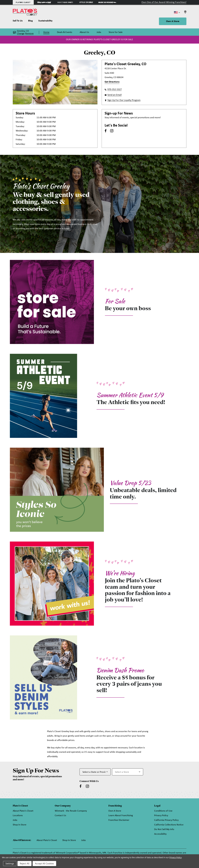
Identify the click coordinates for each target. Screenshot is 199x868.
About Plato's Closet (23, 811)
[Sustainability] (45, 21)
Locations (18, 816)
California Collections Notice (169, 825)
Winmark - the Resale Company (71, 811)
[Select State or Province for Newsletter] (95, 772)
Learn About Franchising (121, 816)
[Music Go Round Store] (107, 2)
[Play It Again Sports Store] (65, 2)
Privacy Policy (161, 816)
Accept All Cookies (44, 864)
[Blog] (30, 21)
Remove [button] (29, 34)
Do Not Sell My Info (164, 829)
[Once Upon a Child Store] (44, 2)
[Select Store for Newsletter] (128, 772)
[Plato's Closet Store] (23, 2)
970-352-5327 (115, 89)
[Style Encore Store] (86, 2)
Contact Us (60, 816)
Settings (10, 864)
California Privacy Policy (166, 820)
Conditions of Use (163, 811)
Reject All (25, 864)
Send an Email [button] (114, 95)
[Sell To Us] (19, 21)
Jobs (15, 820)
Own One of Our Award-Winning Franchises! (164, 2)
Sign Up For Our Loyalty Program (124, 100)
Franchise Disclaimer (119, 820)
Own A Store (173, 21)
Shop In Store (20, 825)
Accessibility (160, 834)
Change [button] (21, 34)
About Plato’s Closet (47, 840)
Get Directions (112, 82)
